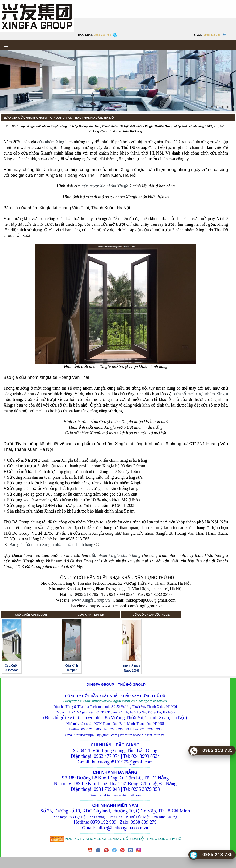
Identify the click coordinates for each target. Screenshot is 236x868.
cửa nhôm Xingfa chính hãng (115, 555)
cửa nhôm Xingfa (53, 142)
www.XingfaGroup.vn (91, 600)
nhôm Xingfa (216, 394)
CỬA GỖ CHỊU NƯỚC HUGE (151, 615)
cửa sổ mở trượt (189, 394)
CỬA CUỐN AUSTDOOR (31, 615)
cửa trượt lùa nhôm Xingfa (105, 186)
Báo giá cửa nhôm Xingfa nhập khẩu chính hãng (51, 545)
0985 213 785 (212, 35)
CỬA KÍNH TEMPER (91, 615)
